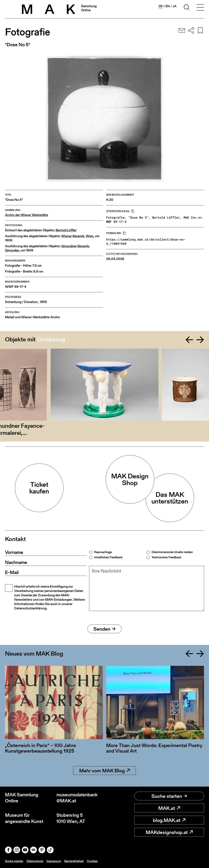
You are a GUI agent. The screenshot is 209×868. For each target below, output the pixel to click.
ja (175, 6)
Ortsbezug (51, 339)
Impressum (54, 861)
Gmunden (12, 250)
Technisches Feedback (166, 557)
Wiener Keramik (73, 236)
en (168, 6)
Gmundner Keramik (75, 246)
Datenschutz (35, 861)
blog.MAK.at (169, 820)
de (161, 6)
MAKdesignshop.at (169, 832)
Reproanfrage (103, 552)
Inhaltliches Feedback (108, 557)
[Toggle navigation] (200, 8)
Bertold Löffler (66, 230)
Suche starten (169, 796)
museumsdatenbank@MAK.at (77, 798)
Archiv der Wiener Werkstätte (27, 215)
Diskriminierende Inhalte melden (172, 552)
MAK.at (169, 808)
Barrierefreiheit (74, 861)
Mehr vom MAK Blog (104, 771)
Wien (90, 236)
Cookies (92, 861)
